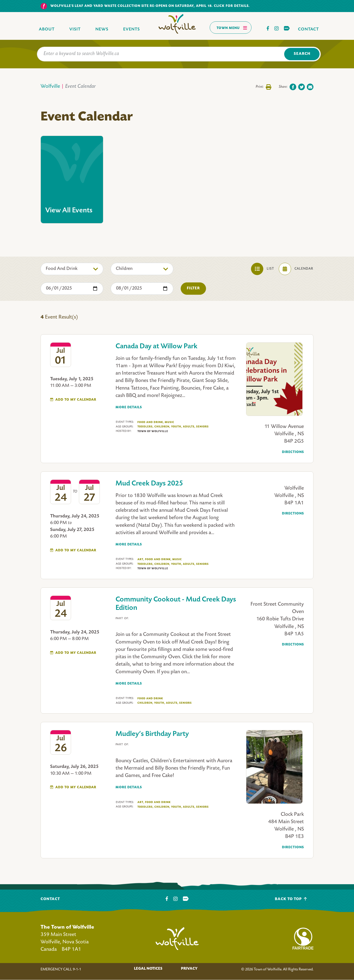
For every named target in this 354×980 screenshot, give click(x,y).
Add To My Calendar (76, 400)
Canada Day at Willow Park (156, 347)
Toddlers (146, 427)
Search (302, 54)
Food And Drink (151, 422)
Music (170, 422)
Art (141, 560)
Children (162, 427)
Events (132, 29)
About (47, 29)
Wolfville (50, 87)
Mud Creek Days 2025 (149, 484)
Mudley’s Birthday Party (152, 734)
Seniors (202, 427)
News (102, 29)
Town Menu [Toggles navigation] (232, 28)
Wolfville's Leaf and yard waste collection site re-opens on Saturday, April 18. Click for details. (150, 6)
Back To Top (291, 899)
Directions (293, 452)
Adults (189, 427)
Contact (308, 29)
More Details (129, 407)
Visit (75, 29)
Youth (177, 427)
